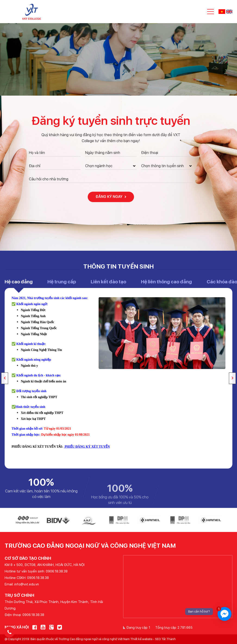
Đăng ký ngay (111, 197)
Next (232, 378)
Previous (5, 378)
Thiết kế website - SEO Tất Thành (153, 639)
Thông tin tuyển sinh (118, 266)
